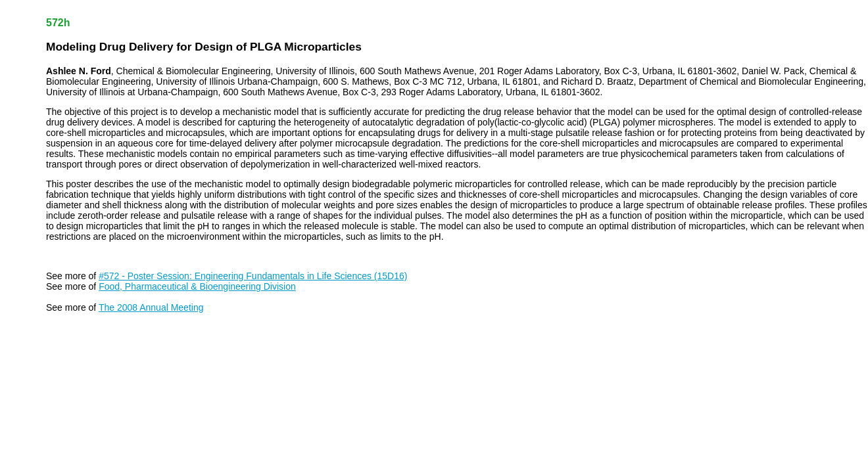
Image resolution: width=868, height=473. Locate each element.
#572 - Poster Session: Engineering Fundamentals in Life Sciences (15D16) (253, 276)
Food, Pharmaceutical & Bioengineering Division (197, 286)
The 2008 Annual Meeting (151, 307)
